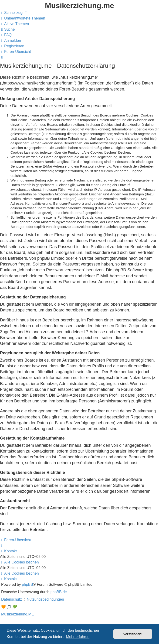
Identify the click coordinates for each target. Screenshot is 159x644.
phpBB (27, 584)
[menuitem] (23, 18)
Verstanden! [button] (133, 634)
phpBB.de (59, 592)
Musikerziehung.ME (18, 614)
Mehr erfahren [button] (78, 637)
